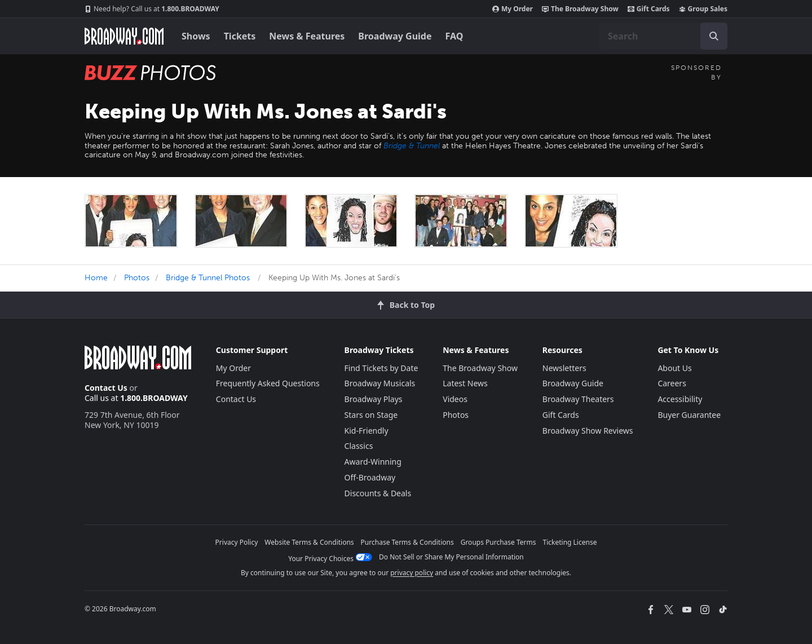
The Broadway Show (580, 9)
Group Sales (703, 9)
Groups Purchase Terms (498, 542)
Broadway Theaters (578, 399)
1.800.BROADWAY (152, 9)
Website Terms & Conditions (309, 542)
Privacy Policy (237, 542)
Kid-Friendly (367, 431)
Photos (137, 278)
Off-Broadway (370, 477)
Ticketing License (570, 542)
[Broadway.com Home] (124, 36)
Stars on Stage (371, 415)
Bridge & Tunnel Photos (208, 278)
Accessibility (680, 399)
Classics (359, 446)
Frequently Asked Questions (268, 383)
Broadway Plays (374, 399)
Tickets (240, 36)
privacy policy (412, 573)
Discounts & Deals (378, 493)
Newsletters (564, 368)
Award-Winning (373, 462)
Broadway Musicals (380, 383)
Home (96, 278)
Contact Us (106, 388)
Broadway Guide (395, 36)
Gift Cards (649, 9)
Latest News (465, 383)
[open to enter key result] (714, 36)
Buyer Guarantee (689, 415)
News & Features (307, 36)
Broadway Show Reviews (588, 431)
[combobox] (663, 36)
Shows (196, 36)
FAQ (454, 36)
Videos (455, 399)
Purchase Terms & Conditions (407, 542)
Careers (672, 383)
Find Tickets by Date (381, 368)
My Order (513, 9)
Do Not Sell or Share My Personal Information (451, 557)
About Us (674, 368)
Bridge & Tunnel (412, 146)
